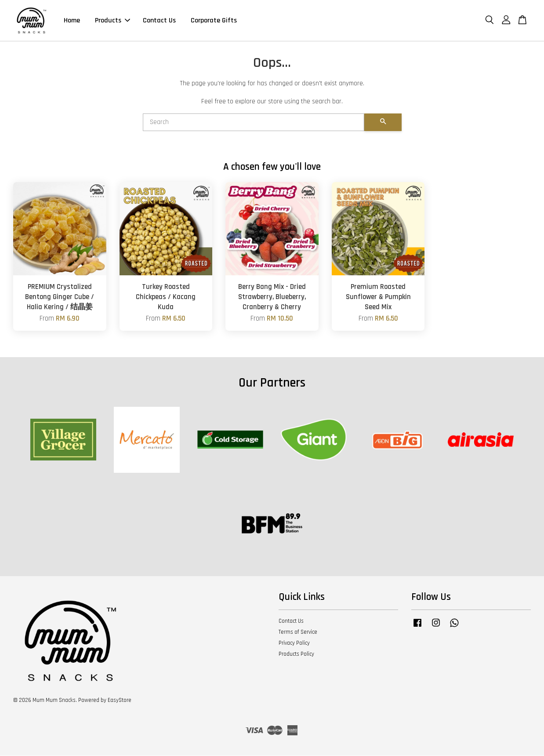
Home (72, 21)
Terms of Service (298, 633)
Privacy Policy (294, 644)
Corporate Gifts (214, 21)
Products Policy (296, 655)
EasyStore (120, 701)
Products (112, 21)
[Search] (254, 123)
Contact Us (159, 21)
